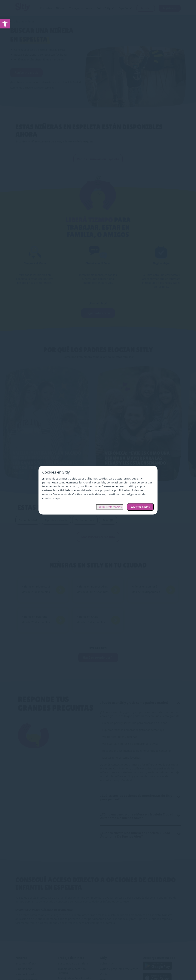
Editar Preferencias (110, 507)
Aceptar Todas (140, 507)
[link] (5, 24)
